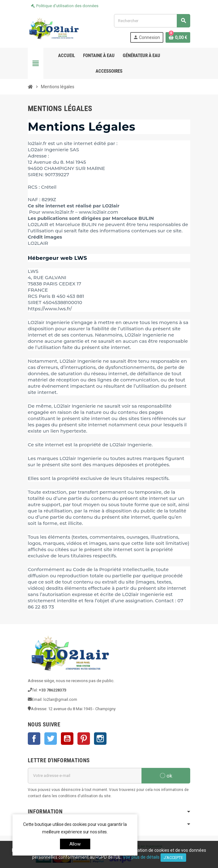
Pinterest (84, 739)
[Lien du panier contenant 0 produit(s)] (178, 37)
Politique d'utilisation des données (67, 6)
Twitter (51, 739)
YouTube (67, 739)
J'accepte (173, 858)
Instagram (100, 739)
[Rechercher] (152, 21)
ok (166, 776)
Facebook (34, 739)
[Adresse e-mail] (85, 776)
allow (75, 844)
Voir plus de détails (141, 857)
